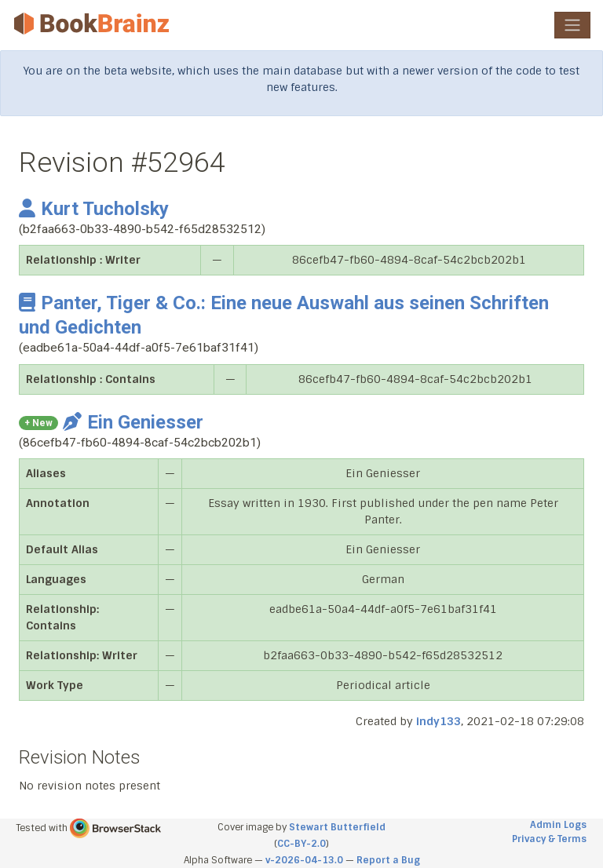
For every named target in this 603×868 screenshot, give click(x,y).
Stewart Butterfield (337, 827)
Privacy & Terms (549, 839)
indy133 (439, 721)
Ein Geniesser (133, 422)
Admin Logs (558, 825)
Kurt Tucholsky (94, 209)
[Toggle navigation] (572, 25)
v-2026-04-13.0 (304, 860)
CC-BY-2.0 (301, 844)
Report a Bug (388, 860)
